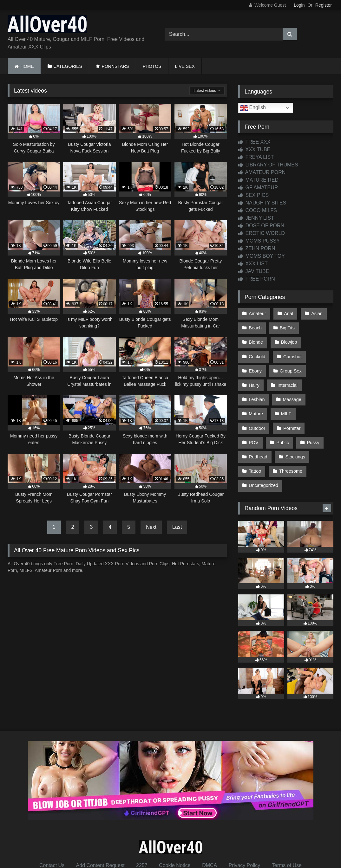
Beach (255, 327)
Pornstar (257, 421)
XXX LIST (253, 264)
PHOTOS (152, 66)
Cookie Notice (175, 840)
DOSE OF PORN (261, 226)
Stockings (259, 447)
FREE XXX (254, 142)
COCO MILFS (258, 210)
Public (317, 421)
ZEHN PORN (257, 248)
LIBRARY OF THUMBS (268, 165)
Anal (288, 313)
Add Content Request (100, 840)
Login (299, 5)
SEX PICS (253, 195)
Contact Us (52, 840)
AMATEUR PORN (262, 172)
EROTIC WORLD (262, 233)
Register (324, 5)
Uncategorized (304, 461)
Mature (292, 394)
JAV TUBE (254, 271)
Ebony (291, 353)
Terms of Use (287, 840)
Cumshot (258, 353)
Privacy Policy (245, 840)
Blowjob (257, 340)
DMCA (210, 840)
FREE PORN (257, 279)
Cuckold (290, 340)
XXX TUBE (254, 149)
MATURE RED (258, 180)
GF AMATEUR (258, 188)
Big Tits (287, 327)
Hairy (293, 367)
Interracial (259, 380)
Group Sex (260, 367)
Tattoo (292, 447)
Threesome (260, 461)
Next (151, 527)
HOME (27, 66)
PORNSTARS (115, 66)
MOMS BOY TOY (262, 256)
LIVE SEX (185, 66)
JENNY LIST (256, 218)
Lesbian (294, 380)
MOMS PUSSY (259, 241)
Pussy (255, 434)
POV (288, 421)
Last (177, 527)
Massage (258, 394)
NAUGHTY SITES (262, 203)
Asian (316, 313)
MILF (254, 407)
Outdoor (285, 407)
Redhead (288, 434)
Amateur (257, 313)
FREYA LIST (256, 157)
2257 (142, 840)
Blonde (319, 327)
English (253, 108)
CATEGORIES (68, 66)
